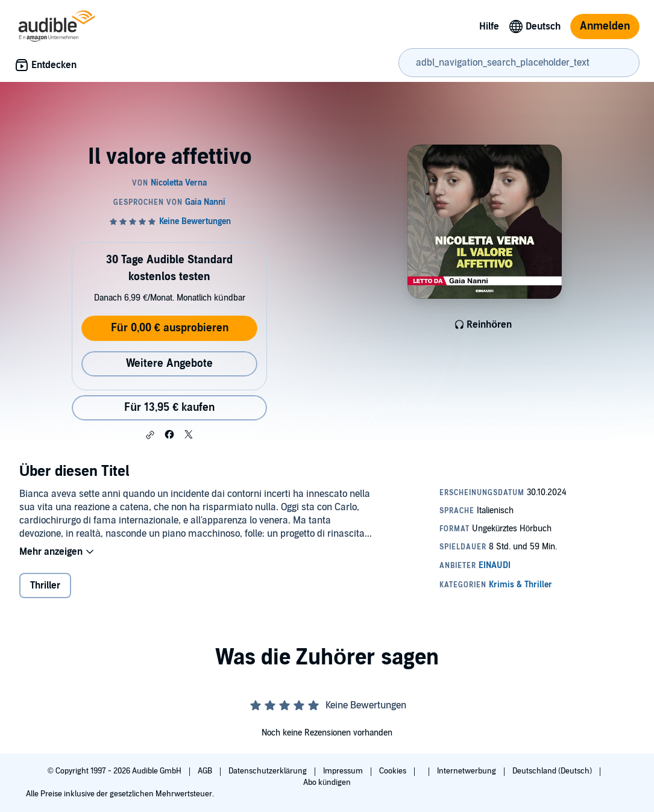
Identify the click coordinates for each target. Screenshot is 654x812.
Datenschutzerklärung (269, 771)
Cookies (394, 771)
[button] (150, 435)
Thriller (45, 586)
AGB (206, 771)
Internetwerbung (467, 771)
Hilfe (489, 27)
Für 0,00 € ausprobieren (170, 328)
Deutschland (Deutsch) (553, 771)
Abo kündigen (327, 782)
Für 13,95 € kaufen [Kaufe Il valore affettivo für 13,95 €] (169, 408)
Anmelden (605, 26)
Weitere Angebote (169, 364)
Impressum (344, 771)
